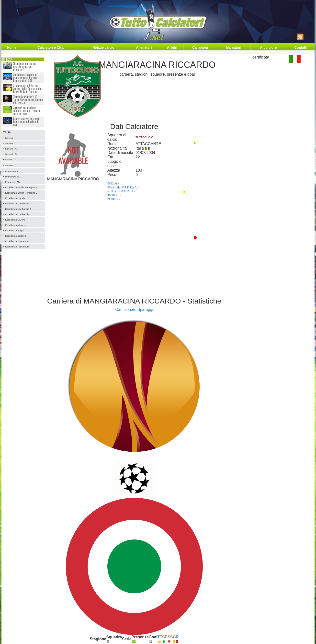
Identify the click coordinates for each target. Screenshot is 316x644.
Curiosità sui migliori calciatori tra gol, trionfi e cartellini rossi (26, 111)
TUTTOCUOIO (144, 137)
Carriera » (113, 183)
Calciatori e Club (51, 47)
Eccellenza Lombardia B (18, 209)
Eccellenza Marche (15, 220)
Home (12, 47)
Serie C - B (11, 154)
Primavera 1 (12, 171)
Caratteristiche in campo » (124, 187)
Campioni (200, 47)
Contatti (301, 47)
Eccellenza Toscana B (17, 247)
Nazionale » (114, 195)
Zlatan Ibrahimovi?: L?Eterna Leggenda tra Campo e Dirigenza (28, 100)
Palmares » (114, 199)
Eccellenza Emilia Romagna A (21, 187)
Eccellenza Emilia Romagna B (21, 193)
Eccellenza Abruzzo (16, 225)
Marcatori (233, 47)
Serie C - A (11, 149)
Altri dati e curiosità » (121, 191)
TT (160, 637)
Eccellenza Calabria (16, 236)
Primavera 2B (12, 182)
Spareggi (145, 310)
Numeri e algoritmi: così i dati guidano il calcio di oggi (26, 122)
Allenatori (144, 47)
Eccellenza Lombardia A (18, 204)
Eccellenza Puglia (15, 231)
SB (165, 637)
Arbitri (172, 47)
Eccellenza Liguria (15, 198)
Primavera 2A (12, 177)
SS (170, 637)
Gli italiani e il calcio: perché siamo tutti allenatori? (24, 67)
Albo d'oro (268, 47)
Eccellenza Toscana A (17, 241)
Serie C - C (11, 160)
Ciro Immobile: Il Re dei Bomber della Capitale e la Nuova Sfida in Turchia (27, 89)
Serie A (9, 138)
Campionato (126, 310)
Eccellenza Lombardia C (18, 214)
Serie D (9, 165)
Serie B (9, 143)
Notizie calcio (103, 47)
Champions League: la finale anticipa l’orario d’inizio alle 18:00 (25, 78)
